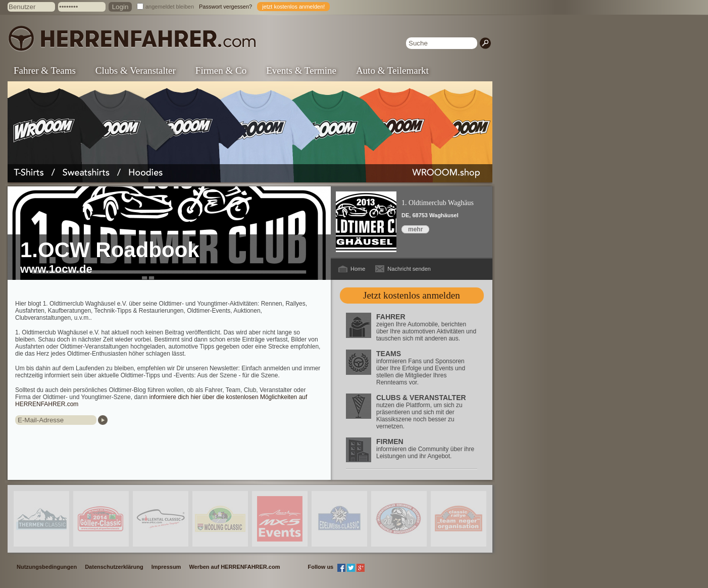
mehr (415, 229)
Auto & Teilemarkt (392, 70)
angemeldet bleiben (170, 7)
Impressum (166, 567)
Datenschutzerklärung (114, 567)
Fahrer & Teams (45, 70)
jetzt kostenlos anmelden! (293, 7)
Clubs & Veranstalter (136, 70)
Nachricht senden (409, 269)
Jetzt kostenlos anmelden (412, 295)
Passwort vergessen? (225, 7)
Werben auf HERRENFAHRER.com (234, 567)
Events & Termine (301, 70)
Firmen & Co (221, 70)
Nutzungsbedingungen (47, 567)
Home (358, 269)
